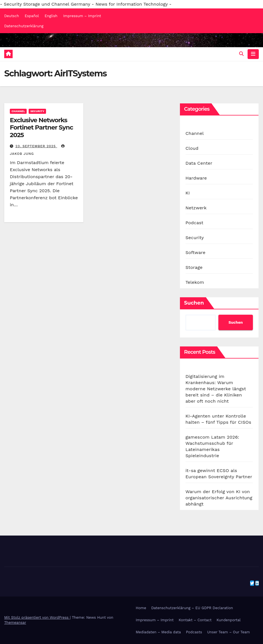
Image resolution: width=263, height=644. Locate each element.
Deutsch (12, 16)
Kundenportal (229, 620)
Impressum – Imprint (82, 16)
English (51, 16)
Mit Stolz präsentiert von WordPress (37, 617)
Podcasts (194, 632)
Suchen (194, 303)
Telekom (195, 282)
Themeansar (15, 623)
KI (188, 193)
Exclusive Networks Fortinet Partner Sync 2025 (41, 128)
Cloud (192, 148)
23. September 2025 (36, 146)
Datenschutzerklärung (24, 26)
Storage (194, 267)
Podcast (195, 223)
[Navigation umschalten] (253, 54)
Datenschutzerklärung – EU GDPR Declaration (192, 608)
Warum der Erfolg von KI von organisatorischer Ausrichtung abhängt (219, 498)
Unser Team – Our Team (228, 632)
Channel (18, 111)
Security (37, 111)
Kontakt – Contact (195, 620)
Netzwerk (196, 208)
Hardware (196, 178)
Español (32, 16)
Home (141, 608)
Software (195, 252)
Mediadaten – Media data (158, 632)
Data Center (199, 163)
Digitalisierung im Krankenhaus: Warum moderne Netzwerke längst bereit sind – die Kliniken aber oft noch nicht (216, 389)
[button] (241, 54)
